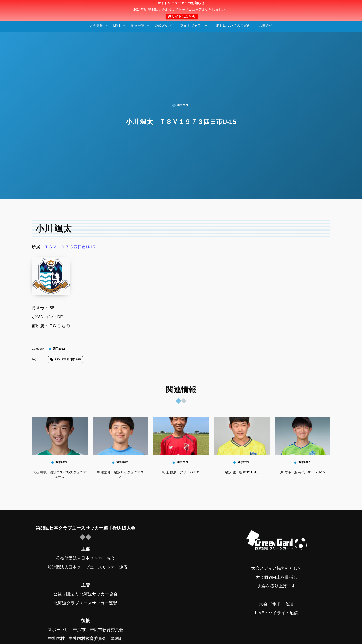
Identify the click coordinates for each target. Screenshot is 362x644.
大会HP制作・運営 (276, 604)
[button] (349, 7)
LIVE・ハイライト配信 (276, 613)
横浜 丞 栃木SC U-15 (242, 472)
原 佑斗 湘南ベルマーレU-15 (302, 472)
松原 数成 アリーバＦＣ (181, 472)
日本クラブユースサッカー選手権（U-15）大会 (181, 10)
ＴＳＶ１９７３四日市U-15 (70, 247)
